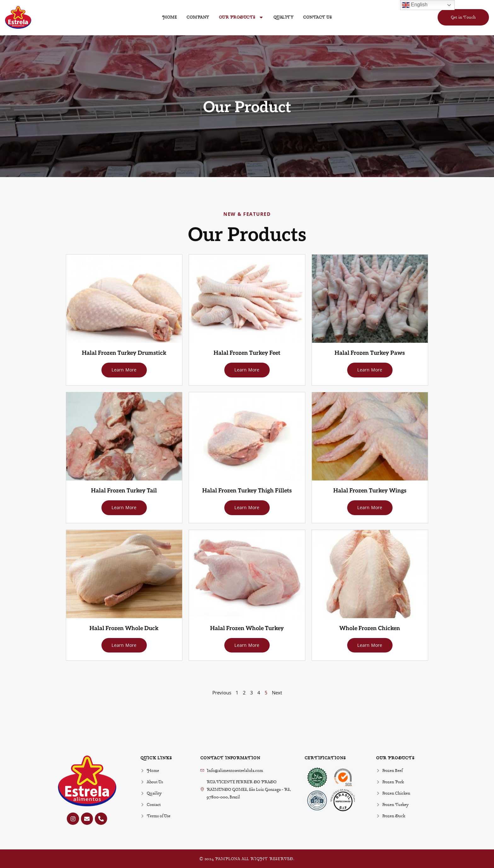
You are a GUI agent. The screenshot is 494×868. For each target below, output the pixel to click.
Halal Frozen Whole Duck (124, 628)
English (415, 5)
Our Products (241, 17)
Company (198, 17)
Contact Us (317, 17)
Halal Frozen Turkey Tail (124, 490)
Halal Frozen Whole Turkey (247, 628)
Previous (222, 692)
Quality (284, 17)
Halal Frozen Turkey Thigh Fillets (247, 490)
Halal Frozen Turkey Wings (370, 490)
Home (169, 17)
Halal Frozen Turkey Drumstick (124, 353)
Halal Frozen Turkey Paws (370, 353)
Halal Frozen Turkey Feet (247, 353)
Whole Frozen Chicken (370, 628)
